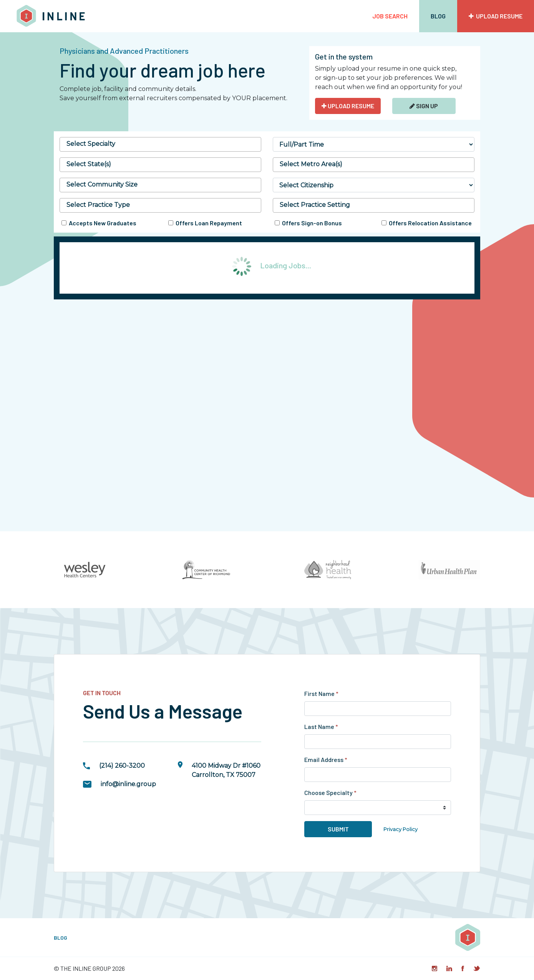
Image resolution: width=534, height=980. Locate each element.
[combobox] (160, 144)
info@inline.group (128, 784)
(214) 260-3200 (122, 766)
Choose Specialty (330, 792)
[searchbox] (160, 144)
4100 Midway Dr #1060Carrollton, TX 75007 (226, 770)
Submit (338, 829)
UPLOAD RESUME (348, 106)
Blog (438, 16)
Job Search (390, 16)
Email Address (326, 759)
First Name (321, 693)
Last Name (321, 726)
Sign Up (424, 106)
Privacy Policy (400, 829)
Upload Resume (496, 16)
